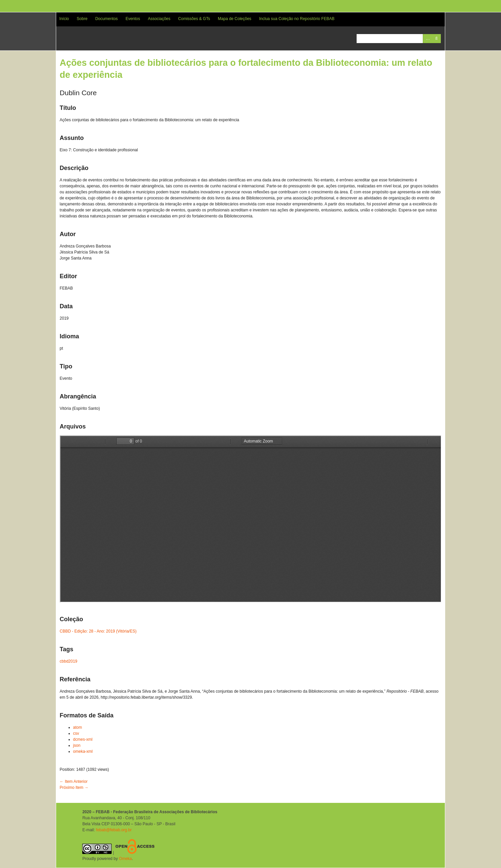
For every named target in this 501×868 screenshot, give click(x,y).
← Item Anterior (74, 782)
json (77, 745)
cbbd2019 (69, 661)
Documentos (106, 19)
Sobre (82, 19)
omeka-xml (83, 751)
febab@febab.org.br (114, 830)
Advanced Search (427, 39)
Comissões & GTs (194, 19)
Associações (159, 19)
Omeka (126, 859)
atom (78, 727)
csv (76, 733)
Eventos (133, 19)
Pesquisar (436, 39)
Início (64, 19)
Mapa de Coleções (235, 19)
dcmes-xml (83, 739)
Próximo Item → (74, 788)
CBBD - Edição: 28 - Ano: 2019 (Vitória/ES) (98, 631)
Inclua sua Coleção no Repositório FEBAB (297, 19)
